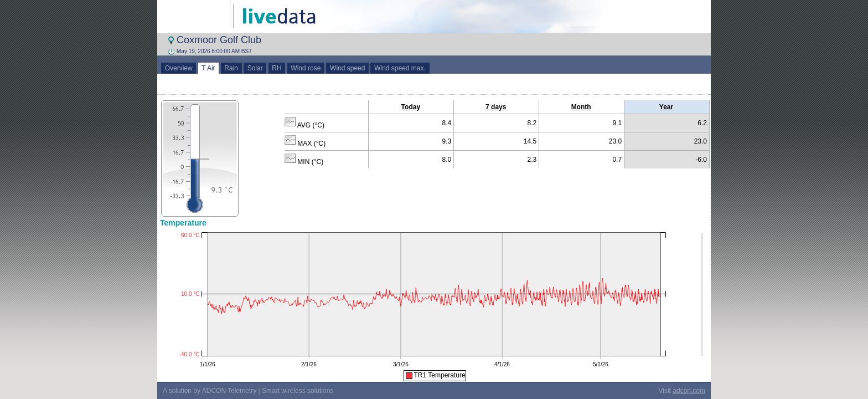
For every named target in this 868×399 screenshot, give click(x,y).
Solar (255, 68)
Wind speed (347, 68)
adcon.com (689, 391)
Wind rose (306, 68)
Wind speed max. (400, 68)
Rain (231, 68)
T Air (209, 68)
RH (277, 68)
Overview (179, 68)
